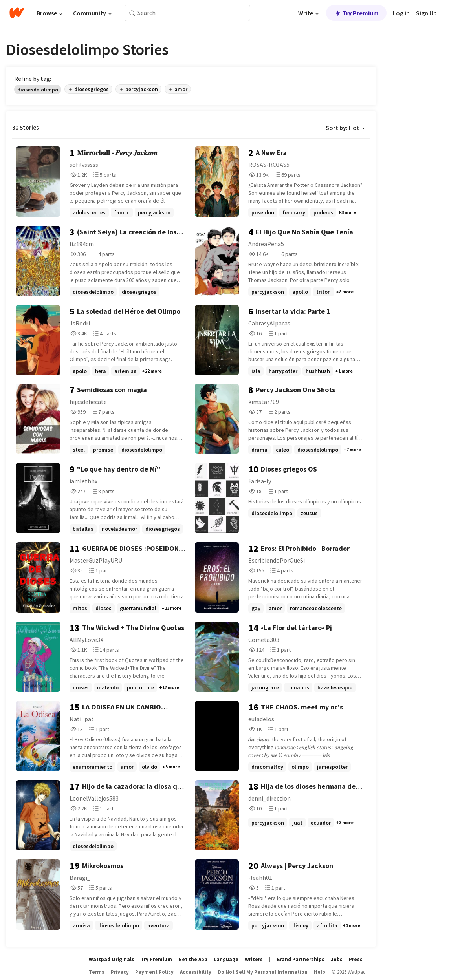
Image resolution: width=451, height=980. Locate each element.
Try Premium (356, 13)
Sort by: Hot (345, 128)
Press (356, 959)
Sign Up (426, 13)
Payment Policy (154, 972)
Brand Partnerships (301, 959)
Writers (254, 959)
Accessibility (196, 972)
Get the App (193, 959)
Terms (97, 972)
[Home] (17, 13)
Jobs (337, 959)
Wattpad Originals (112, 959)
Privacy (120, 972)
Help (320, 972)
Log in (401, 13)
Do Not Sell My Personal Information (263, 972)
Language (226, 959)
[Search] (132, 13)
